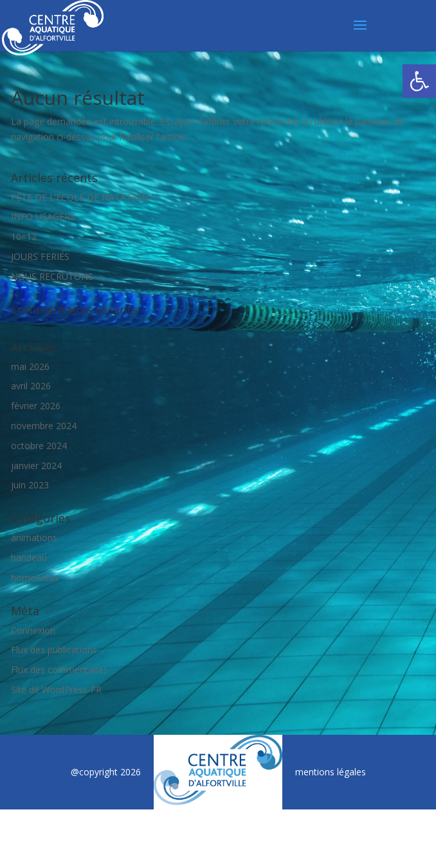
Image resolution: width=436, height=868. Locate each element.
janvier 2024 (36, 466)
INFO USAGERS (43, 217)
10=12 (24, 236)
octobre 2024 (39, 446)
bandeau (29, 558)
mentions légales (331, 772)
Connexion (33, 630)
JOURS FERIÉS (40, 256)
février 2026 (36, 406)
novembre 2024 (44, 426)
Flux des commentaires (59, 669)
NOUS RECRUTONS (52, 276)
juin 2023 (30, 485)
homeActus (35, 577)
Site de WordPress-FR (56, 689)
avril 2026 (31, 386)
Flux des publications (54, 650)
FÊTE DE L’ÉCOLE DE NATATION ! (82, 197)
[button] (419, 81)
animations (34, 538)
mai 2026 (30, 366)
